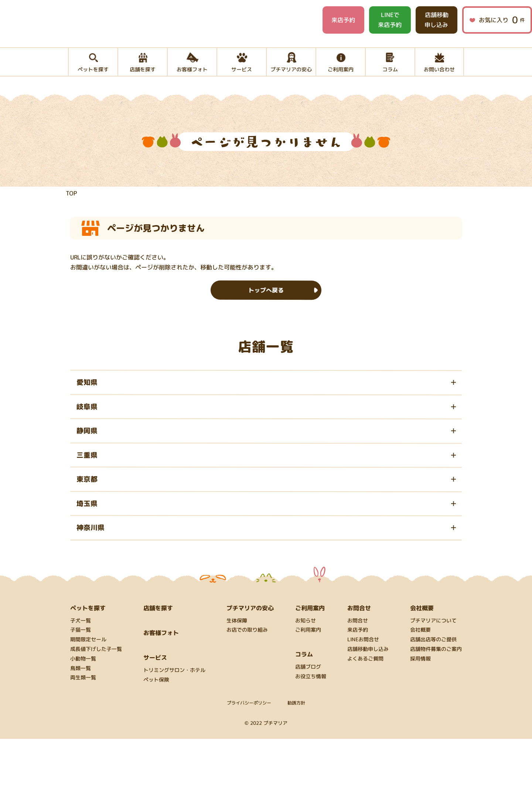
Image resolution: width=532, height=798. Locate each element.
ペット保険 (156, 739)
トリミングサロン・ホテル (174, 729)
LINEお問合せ (363, 699)
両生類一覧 (83, 737)
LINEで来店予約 (390, 20)
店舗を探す (158, 667)
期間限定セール (88, 699)
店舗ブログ (308, 726)
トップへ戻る (266, 309)
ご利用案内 (308, 689)
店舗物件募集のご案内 (436, 708)
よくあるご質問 (365, 718)
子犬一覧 (81, 680)
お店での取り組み (247, 689)
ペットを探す (88, 667)
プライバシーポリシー (249, 762)
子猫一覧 (81, 689)
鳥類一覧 (81, 727)
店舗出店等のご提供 (433, 699)
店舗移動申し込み (436, 20)
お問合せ (358, 680)
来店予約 (343, 20)
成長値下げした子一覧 (96, 708)
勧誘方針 (296, 762)
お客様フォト (161, 692)
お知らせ (306, 680)
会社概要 (420, 689)
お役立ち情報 (311, 736)
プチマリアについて (433, 680)
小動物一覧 (83, 718)
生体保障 (237, 680)
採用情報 (420, 718)
